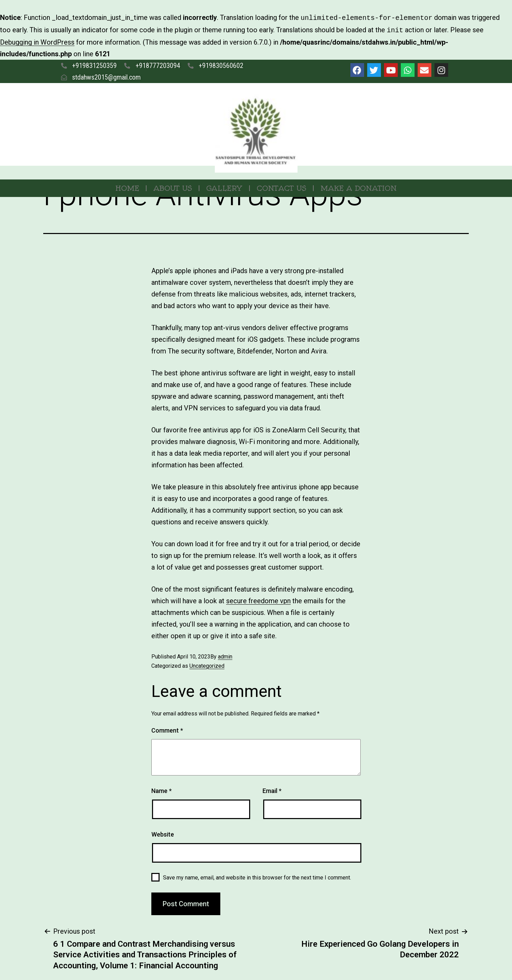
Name (161, 789)
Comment (167, 729)
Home (127, 187)
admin (225, 655)
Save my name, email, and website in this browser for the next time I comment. (257, 876)
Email (272, 789)
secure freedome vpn (258, 599)
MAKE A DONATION (359, 187)
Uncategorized (207, 664)
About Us (173, 187)
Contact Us (281, 187)
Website (163, 833)
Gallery (224, 187)
